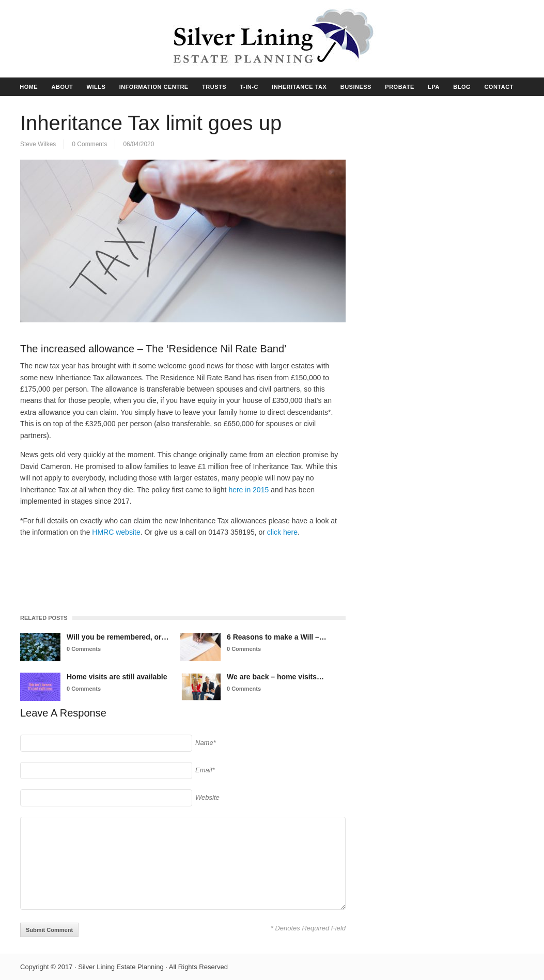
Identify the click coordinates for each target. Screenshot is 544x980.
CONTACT (499, 87)
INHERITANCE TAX (299, 87)
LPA (434, 87)
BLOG (462, 87)
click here (281, 532)
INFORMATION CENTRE (154, 87)
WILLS (96, 87)
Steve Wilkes (38, 144)
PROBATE (399, 87)
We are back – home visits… (275, 677)
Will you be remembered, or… (118, 637)
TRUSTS (214, 87)
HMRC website (116, 532)
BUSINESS (356, 87)
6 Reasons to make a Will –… (277, 637)
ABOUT (63, 87)
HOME (29, 87)
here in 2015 (248, 490)
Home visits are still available (117, 677)
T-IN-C (249, 87)
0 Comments (89, 144)
